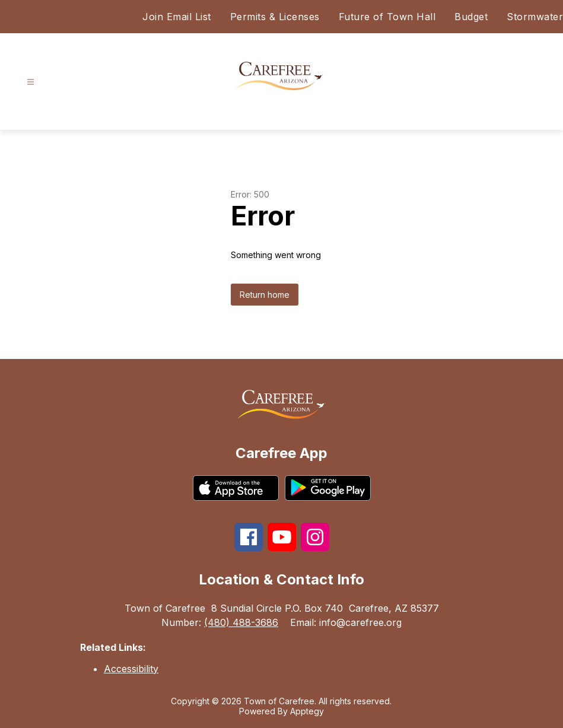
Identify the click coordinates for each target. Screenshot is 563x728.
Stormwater (535, 17)
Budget (471, 17)
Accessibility (131, 669)
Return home (265, 295)
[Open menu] (31, 82)
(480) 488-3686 (241, 622)
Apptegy (307, 711)
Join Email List (177, 17)
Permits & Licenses (275, 17)
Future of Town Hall (387, 17)
